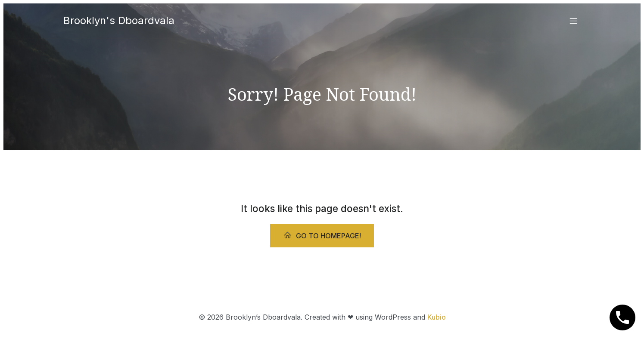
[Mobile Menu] (574, 21)
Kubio (437, 317)
